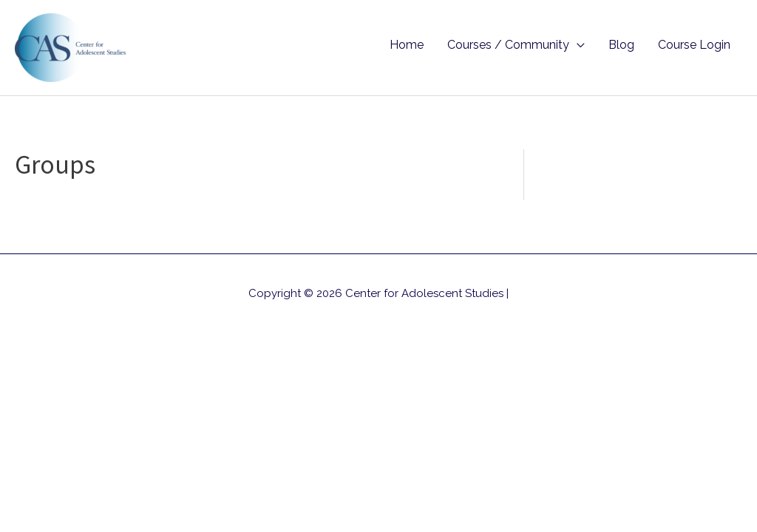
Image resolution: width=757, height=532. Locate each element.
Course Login (694, 45)
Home (407, 45)
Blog (621, 45)
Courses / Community (508, 45)
